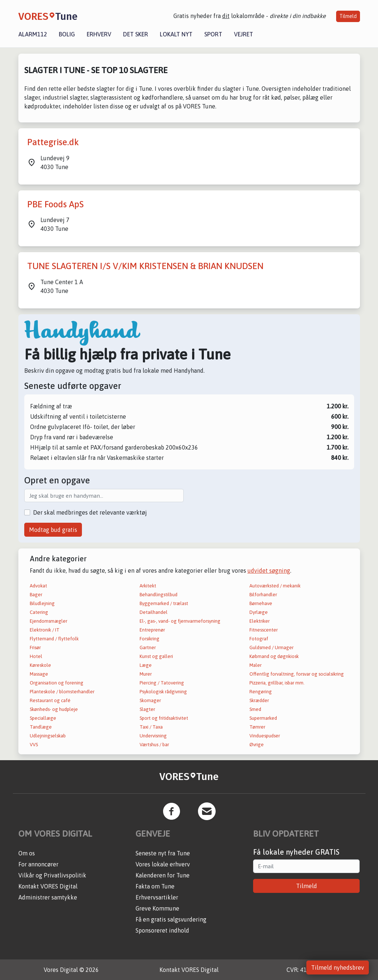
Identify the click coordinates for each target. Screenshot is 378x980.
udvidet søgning (269, 571)
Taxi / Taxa (151, 727)
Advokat (38, 586)
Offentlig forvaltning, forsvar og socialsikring (297, 674)
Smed (255, 709)
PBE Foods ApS (55, 204)
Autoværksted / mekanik (275, 586)
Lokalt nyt (176, 34)
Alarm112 (33, 34)
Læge (146, 665)
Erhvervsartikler (157, 897)
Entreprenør (152, 630)
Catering (39, 612)
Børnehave (261, 603)
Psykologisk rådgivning (163, 692)
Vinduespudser (265, 736)
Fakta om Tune (155, 886)
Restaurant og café (50, 700)
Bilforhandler (263, 595)
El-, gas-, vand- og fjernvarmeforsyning (180, 621)
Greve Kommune (157, 908)
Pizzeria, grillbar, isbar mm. (277, 683)
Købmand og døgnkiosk (274, 656)
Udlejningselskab (48, 736)
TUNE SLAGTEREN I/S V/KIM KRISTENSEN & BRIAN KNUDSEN (145, 266)
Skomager (150, 700)
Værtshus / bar (154, 745)
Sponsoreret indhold (162, 930)
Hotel (36, 656)
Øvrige (257, 745)
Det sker (136, 34)
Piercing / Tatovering (162, 683)
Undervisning (153, 736)
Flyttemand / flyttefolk (54, 639)
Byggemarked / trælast (164, 603)
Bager (36, 595)
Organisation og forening (57, 683)
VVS (34, 745)
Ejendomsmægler (48, 621)
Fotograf (259, 639)
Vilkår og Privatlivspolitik (52, 875)
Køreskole (40, 665)
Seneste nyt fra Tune (163, 853)
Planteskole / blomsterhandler (62, 692)
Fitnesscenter (264, 630)
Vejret (244, 34)
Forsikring (150, 639)
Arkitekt (148, 586)
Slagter (147, 709)
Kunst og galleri (156, 656)
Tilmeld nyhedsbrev (338, 968)
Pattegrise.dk (53, 142)
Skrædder (259, 700)
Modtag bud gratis (53, 530)
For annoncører (38, 864)
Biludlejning (42, 603)
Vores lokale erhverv (163, 864)
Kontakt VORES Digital (48, 886)
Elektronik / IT (45, 630)
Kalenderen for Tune (163, 875)
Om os (27, 853)
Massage (39, 674)
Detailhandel (154, 612)
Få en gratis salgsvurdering (171, 919)
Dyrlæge (259, 612)
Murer (146, 674)
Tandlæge (41, 727)
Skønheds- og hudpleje (54, 709)
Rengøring (261, 692)
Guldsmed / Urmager (271, 648)
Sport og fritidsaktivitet (164, 718)
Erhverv (99, 34)
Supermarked (263, 718)
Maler (255, 665)
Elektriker (260, 621)
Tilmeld (348, 16)
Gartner (148, 648)
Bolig (67, 34)
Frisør (35, 648)
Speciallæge (43, 718)
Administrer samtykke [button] (48, 897)
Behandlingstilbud (159, 595)
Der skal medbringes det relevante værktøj (90, 512)
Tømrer (257, 727)
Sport (213, 34)
